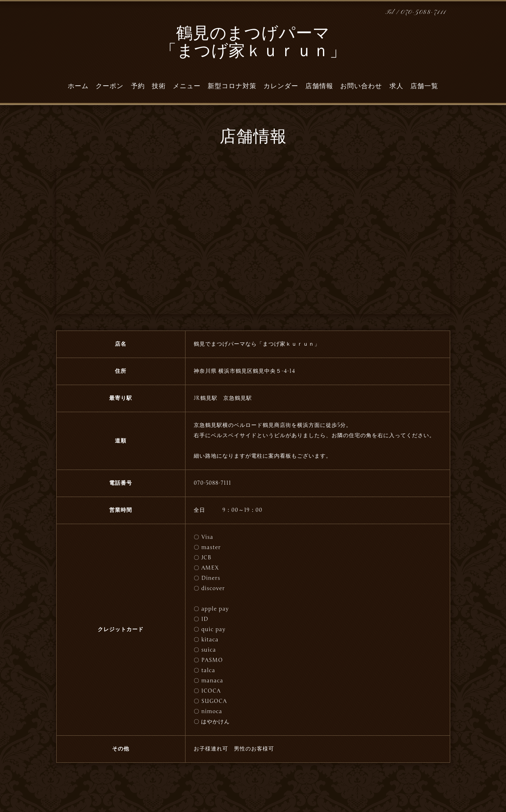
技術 (159, 86)
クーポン (110, 86)
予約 (138, 86)
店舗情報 (319, 86)
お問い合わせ (361, 86)
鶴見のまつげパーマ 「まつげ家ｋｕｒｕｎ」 (253, 43)
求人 (396, 86)
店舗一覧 (424, 86)
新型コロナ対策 (232, 86)
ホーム (78, 86)
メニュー (187, 86)
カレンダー (281, 86)
